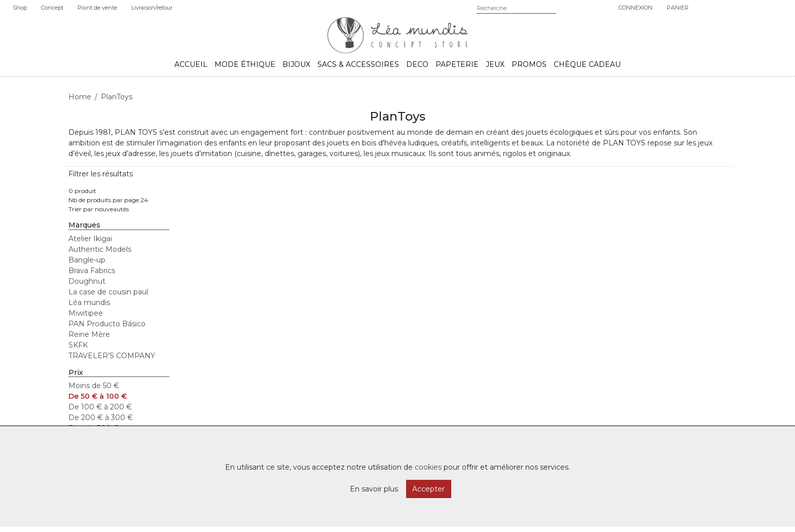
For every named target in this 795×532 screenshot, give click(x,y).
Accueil (191, 64)
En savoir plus (374, 489)
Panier (678, 8)
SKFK (78, 345)
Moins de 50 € (94, 386)
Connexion (636, 8)
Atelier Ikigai (90, 239)
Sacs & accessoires (358, 64)
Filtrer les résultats (101, 174)
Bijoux (296, 64)
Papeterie (457, 64)
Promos (529, 64)
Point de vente (97, 8)
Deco (417, 64)
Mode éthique (245, 64)
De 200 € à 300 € (101, 417)
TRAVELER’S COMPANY (112, 356)
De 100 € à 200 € (100, 407)
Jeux (495, 64)
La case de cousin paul (108, 292)
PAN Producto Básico (107, 324)
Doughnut (87, 281)
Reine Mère (89, 334)
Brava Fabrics (92, 271)
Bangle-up (87, 260)
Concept (52, 8)
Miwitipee (86, 313)
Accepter (428, 489)
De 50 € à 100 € (98, 396)
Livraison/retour (152, 8)
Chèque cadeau (587, 64)
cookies (428, 467)
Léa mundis (89, 302)
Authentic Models (100, 249)
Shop (20, 8)
